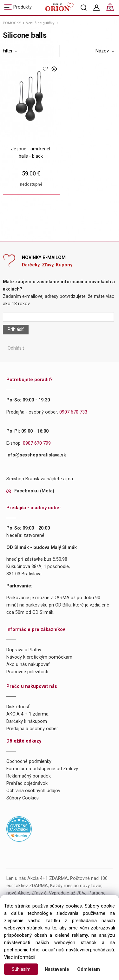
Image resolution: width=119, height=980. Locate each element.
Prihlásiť (16, 329)
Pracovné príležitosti (27, 672)
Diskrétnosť (18, 707)
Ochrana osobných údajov (33, 791)
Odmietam (89, 969)
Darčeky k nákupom (27, 721)
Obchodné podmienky (29, 761)
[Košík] (113, 10)
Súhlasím (21, 969)
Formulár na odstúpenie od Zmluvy (42, 769)
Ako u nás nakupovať (28, 665)
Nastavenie (57, 969)
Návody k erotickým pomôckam (39, 657)
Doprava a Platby (24, 650)
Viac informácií (20, 957)
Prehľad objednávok (27, 783)
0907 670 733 (73, 412)
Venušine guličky (40, 23)
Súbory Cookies (23, 798)
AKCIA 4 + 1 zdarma (27, 714)
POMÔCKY (12, 23)
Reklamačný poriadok (29, 776)
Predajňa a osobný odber (32, 729)
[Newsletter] (58, 317)
